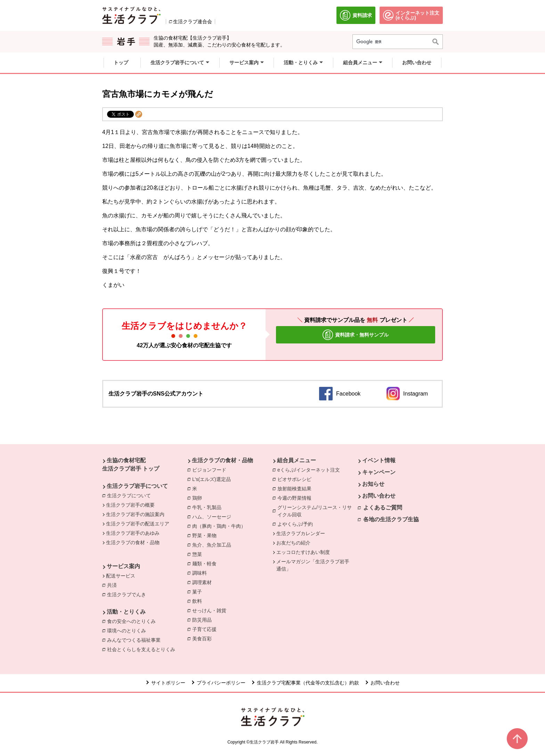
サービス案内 (123, 566)
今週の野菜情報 (296, 498)
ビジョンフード (211, 470)
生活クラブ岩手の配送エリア (138, 524)
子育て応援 (206, 629)
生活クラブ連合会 (193, 22)
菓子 (199, 591)
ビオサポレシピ (296, 479)
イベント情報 (379, 460)
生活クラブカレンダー (301, 533)
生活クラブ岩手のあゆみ (133, 533)
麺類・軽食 (206, 563)
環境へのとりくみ (128, 630)
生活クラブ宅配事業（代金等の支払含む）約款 (308, 683)
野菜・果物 (206, 535)
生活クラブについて (129, 496)
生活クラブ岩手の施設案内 (135, 514)
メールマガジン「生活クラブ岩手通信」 (313, 565)
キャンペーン (379, 472)
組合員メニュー (296, 460)
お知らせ (373, 484)
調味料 (201, 573)
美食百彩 (204, 638)
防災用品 (204, 620)
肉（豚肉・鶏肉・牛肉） (221, 526)
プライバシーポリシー (221, 683)
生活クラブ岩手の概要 (130, 505)
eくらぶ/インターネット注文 (310, 470)
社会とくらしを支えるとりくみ (143, 649)
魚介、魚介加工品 (213, 545)
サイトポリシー (168, 683)
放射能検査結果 (296, 488)
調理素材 (204, 582)
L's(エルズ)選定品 (213, 479)
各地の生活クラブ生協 (391, 519)
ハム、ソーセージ (213, 516)
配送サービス (121, 576)
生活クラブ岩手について (137, 486)
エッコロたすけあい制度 (303, 552)
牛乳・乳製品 (209, 507)
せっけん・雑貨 (211, 610)
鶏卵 (199, 498)
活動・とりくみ (126, 612)
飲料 (199, 601)
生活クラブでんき (128, 594)
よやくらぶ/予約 (297, 524)
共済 (114, 585)
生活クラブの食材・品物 (133, 542)
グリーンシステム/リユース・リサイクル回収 (318, 511)
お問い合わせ (379, 496)
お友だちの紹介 (293, 543)
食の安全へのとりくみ (133, 621)
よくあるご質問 (383, 508)
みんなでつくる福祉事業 (136, 640)
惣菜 (199, 554)
